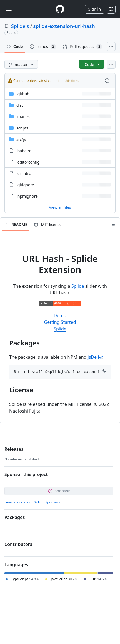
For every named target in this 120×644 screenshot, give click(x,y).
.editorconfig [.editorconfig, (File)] (28, 162)
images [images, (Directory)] (23, 117)
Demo (60, 315)
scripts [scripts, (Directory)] (22, 128)
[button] (105, 371)
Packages (15, 517)
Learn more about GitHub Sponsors (32, 502)
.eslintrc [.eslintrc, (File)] (24, 173)
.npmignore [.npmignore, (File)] (27, 196)
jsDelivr (95, 357)
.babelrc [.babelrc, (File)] (24, 151)
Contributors (18, 544)
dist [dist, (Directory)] (20, 105)
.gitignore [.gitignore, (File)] (25, 185)
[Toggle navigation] (9, 9)
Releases (14, 449)
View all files (60, 207)
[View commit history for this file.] (107, 81)
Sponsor (59, 491)
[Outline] (113, 224)
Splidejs (20, 26)
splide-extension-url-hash (64, 26)
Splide (78, 286)
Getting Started (60, 322)
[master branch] (21, 64)
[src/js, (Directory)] (21, 139)
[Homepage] (60, 9)
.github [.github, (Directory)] (23, 94)
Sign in (95, 9)
